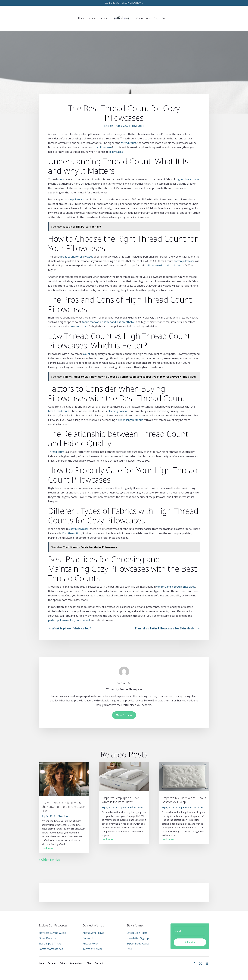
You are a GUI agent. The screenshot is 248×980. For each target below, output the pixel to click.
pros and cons (78, 326)
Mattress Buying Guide (52, 933)
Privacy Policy (90, 944)
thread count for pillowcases (76, 257)
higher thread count (188, 179)
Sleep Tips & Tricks (50, 944)
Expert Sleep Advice (138, 944)
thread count (129, 143)
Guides (103, 18)
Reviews (92, 18)
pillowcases (116, 152)
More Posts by (124, 715)
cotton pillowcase (184, 261)
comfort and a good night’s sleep (176, 587)
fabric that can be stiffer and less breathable (108, 322)
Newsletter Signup (138, 938)
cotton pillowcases (75, 199)
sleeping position (118, 411)
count (61, 179)
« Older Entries (49, 860)
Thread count (56, 452)
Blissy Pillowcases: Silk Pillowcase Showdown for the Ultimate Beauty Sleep (64, 807)
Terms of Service (93, 949)
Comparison (122, 807)
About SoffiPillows (93, 933)
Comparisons (143, 18)
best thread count (59, 411)
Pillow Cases (137, 126)
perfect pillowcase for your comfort (69, 620)
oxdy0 (110, 126)
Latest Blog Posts (137, 933)
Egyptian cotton (72, 533)
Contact (166, 18)
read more (48, 848)
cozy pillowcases (102, 147)
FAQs (130, 949)
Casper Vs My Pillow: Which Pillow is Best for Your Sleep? (184, 800)
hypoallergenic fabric (130, 420)
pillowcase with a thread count (164, 265)
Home (81, 18)
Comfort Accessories (51, 949)
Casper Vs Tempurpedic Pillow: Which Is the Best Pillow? (120, 800)
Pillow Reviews (47, 938)
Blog (156, 18)
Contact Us (89, 938)
